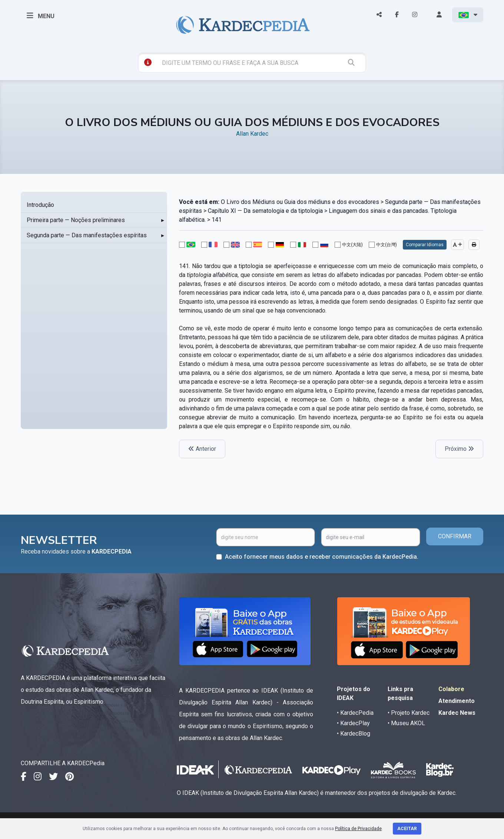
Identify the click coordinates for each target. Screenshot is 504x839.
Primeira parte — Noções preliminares (76, 220)
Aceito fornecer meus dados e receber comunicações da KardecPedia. (322, 557)
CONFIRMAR (455, 536)
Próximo (459, 449)
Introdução (40, 205)
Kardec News (457, 713)
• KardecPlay (353, 723)
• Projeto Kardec (409, 713)
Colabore (451, 689)
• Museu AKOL (406, 723)
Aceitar (407, 829)
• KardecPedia (355, 713)
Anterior (202, 449)
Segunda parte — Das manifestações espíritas (87, 235)
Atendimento (457, 701)
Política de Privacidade (358, 829)
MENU (41, 16)
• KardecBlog (354, 734)
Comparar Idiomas (425, 245)
